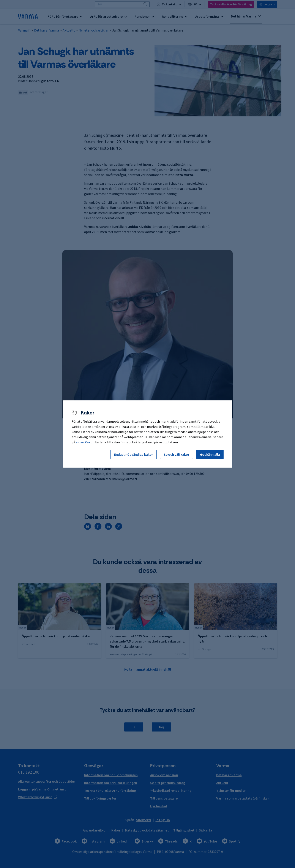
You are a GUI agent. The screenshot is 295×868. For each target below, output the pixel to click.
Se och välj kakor (177, 454)
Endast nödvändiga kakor (134, 454)
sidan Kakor (85, 442)
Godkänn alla (210, 454)
